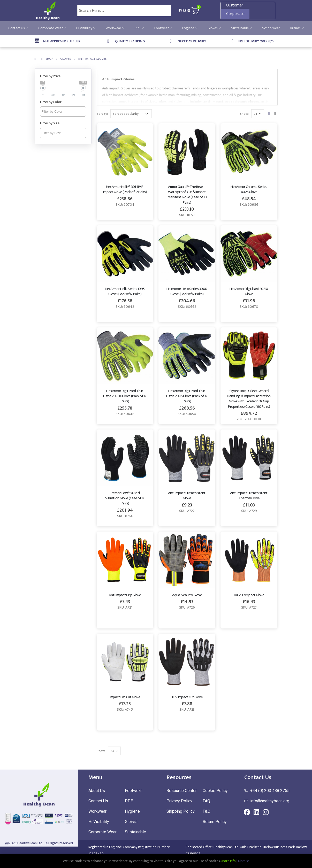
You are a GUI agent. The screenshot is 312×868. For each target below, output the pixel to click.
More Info (229, 861)
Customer (235, 5)
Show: (244, 114)
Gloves (214, 28)
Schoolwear (271, 28)
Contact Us (18, 28)
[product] (125, 152)
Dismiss (244, 861)
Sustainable (241, 28)
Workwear (115, 28)
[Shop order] (131, 114)
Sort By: (102, 114)
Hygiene (190, 28)
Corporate (235, 14)
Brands (297, 28)
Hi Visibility (86, 28)
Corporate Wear (52, 28)
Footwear (163, 28)
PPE (139, 28)
